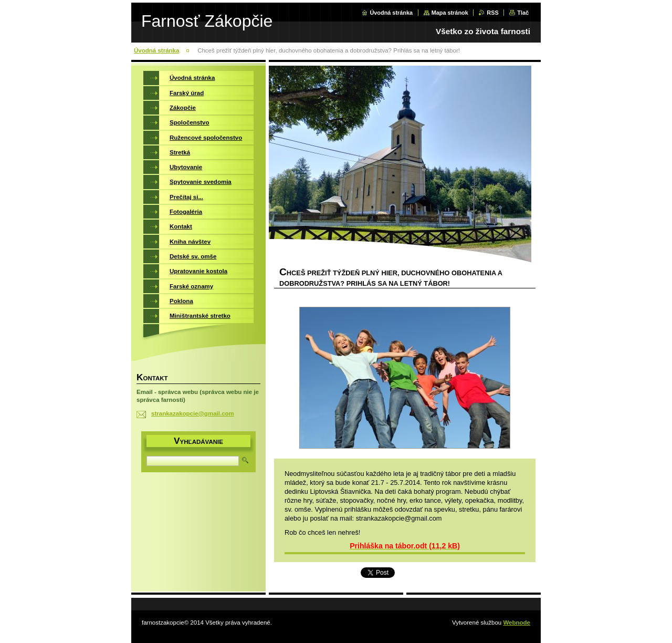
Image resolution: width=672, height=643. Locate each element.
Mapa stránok (450, 13)
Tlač (523, 13)
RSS (492, 13)
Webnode (517, 623)
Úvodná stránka (391, 13)
